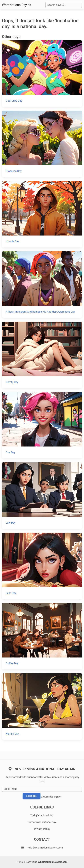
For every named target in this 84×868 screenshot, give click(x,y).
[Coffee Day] (42, 636)
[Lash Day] (42, 566)
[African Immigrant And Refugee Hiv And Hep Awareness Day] (42, 285)
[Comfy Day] (42, 355)
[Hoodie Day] (42, 214)
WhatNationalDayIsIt (17, 5)
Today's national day (42, 815)
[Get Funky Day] (42, 74)
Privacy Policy (42, 829)
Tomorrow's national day (42, 822)
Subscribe (32, 796)
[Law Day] (42, 496)
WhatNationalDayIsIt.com (53, 862)
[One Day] (42, 425)
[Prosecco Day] (42, 144)
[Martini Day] (42, 707)
